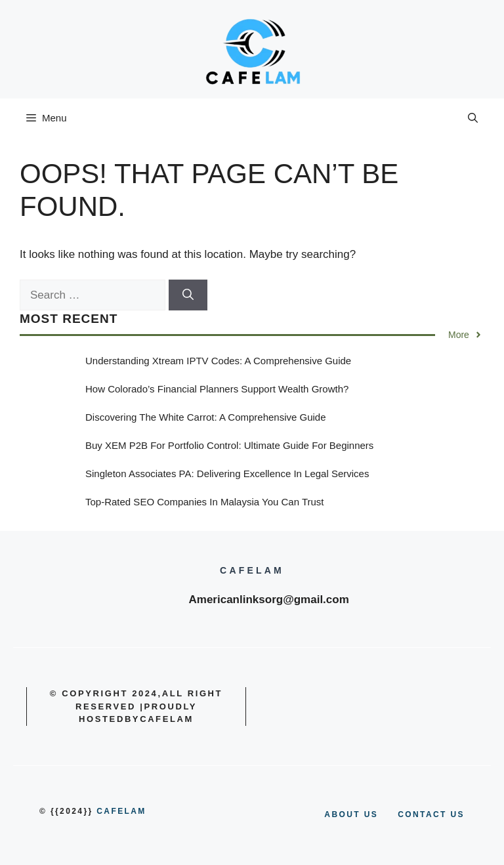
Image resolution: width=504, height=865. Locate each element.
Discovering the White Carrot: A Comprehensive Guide (206, 417)
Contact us (431, 814)
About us (351, 814)
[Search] (188, 295)
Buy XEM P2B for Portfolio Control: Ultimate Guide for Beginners (229, 445)
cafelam (121, 811)
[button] (473, 118)
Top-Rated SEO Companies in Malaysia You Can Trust (205, 502)
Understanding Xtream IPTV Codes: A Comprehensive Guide (218, 361)
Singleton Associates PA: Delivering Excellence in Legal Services (227, 474)
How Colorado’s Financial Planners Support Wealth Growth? (217, 389)
